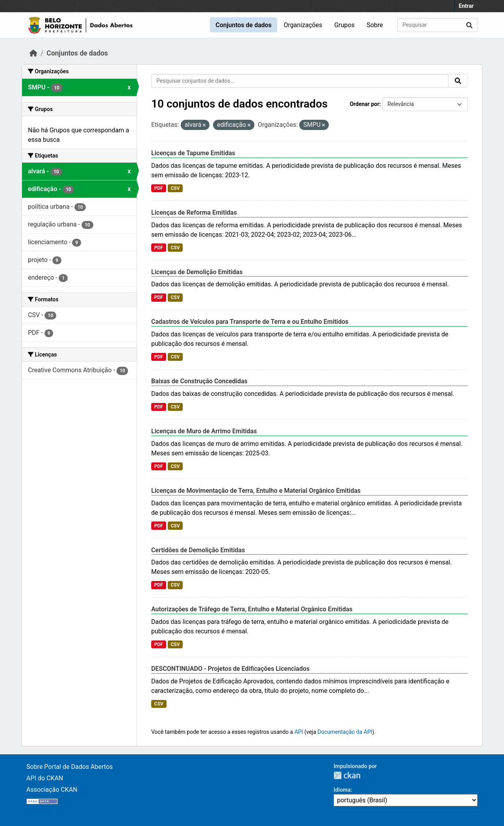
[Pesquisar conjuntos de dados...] (437, 25)
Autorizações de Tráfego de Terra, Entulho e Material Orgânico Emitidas (252, 609)
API (299, 732)
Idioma (342, 790)
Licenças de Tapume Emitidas (193, 153)
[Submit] (469, 25)
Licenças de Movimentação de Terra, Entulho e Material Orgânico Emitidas (256, 491)
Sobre (375, 25)
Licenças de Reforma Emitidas (194, 213)
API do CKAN (45, 778)
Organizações (303, 25)
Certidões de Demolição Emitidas (198, 550)
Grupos (345, 25)
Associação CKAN (52, 790)
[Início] (33, 53)
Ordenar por (364, 104)
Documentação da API (345, 732)
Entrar (466, 6)
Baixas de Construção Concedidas (199, 381)
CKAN (347, 775)
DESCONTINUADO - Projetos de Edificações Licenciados (230, 669)
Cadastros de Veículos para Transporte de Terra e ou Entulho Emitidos (250, 322)
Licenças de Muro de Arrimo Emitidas (204, 431)
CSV (175, 188)
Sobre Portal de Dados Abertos (69, 767)
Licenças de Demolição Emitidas (197, 272)
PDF (159, 188)
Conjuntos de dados (243, 25)
